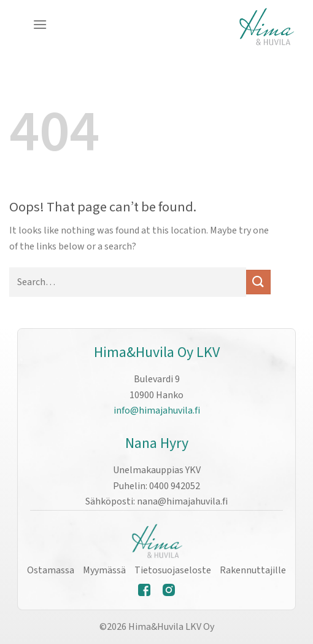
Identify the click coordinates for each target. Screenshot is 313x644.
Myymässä (104, 570)
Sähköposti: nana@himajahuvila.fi (156, 501)
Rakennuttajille (253, 570)
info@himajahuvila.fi (157, 410)
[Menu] (40, 24)
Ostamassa (51, 570)
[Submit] (258, 282)
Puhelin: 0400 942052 (156, 486)
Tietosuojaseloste (173, 570)
